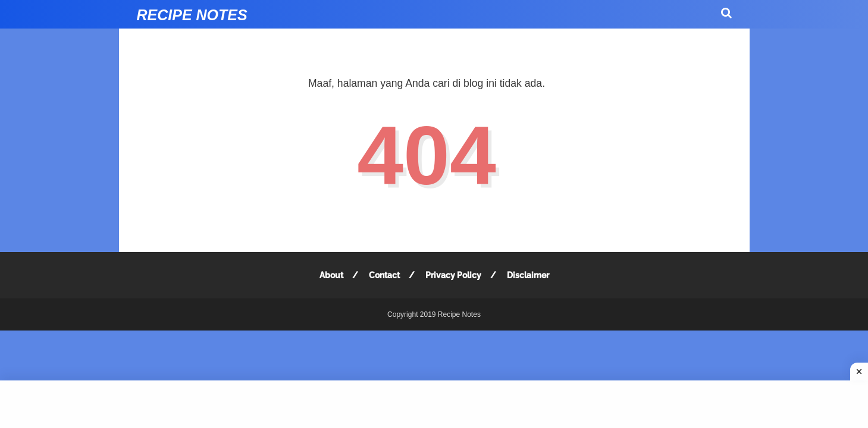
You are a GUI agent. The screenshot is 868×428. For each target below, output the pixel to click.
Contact (384, 275)
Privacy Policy (453, 275)
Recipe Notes (192, 15)
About (331, 275)
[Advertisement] (434, 404)
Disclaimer (528, 275)
